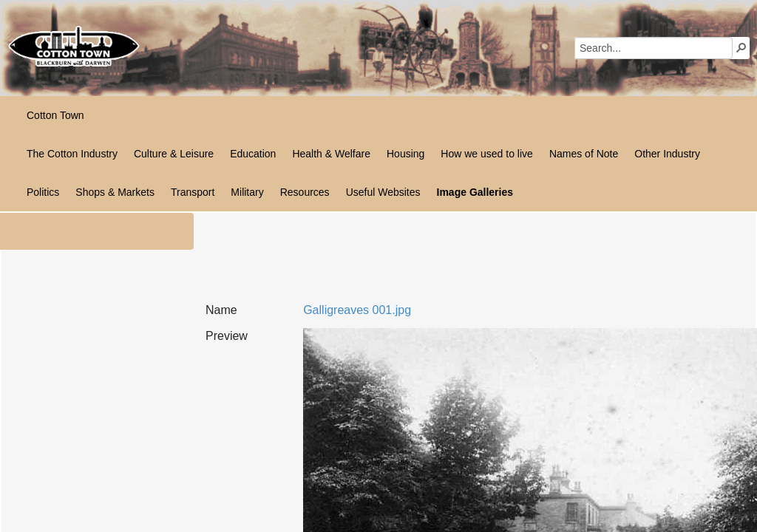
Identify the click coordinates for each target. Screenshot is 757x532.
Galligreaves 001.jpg (357, 310)
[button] (741, 47)
